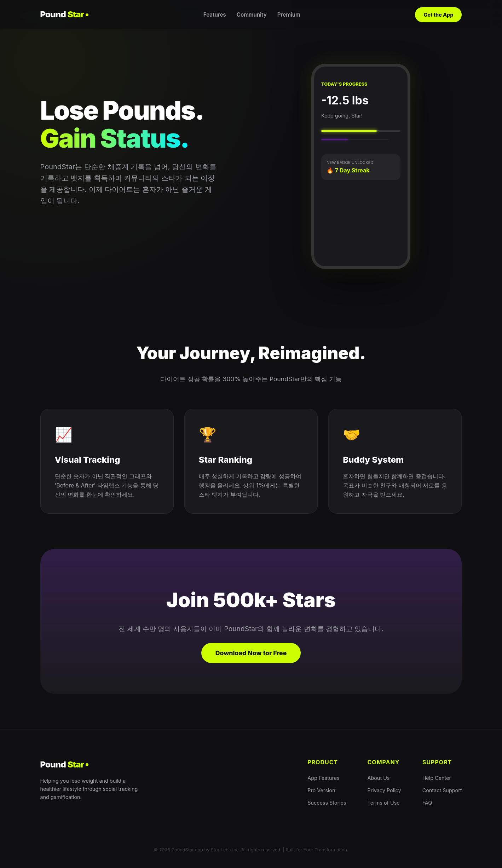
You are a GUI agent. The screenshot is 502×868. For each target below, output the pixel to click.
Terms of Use (384, 803)
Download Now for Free (251, 653)
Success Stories (327, 803)
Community (252, 15)
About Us (379, 778)
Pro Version (321, 790)
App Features (324, 778)
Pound (65, 15)
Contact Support (442, 790)
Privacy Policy (384, 790)
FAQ (427, 803)
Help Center (437, 778)
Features (215, 15)
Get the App (438, 15)
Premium (289, 15)
